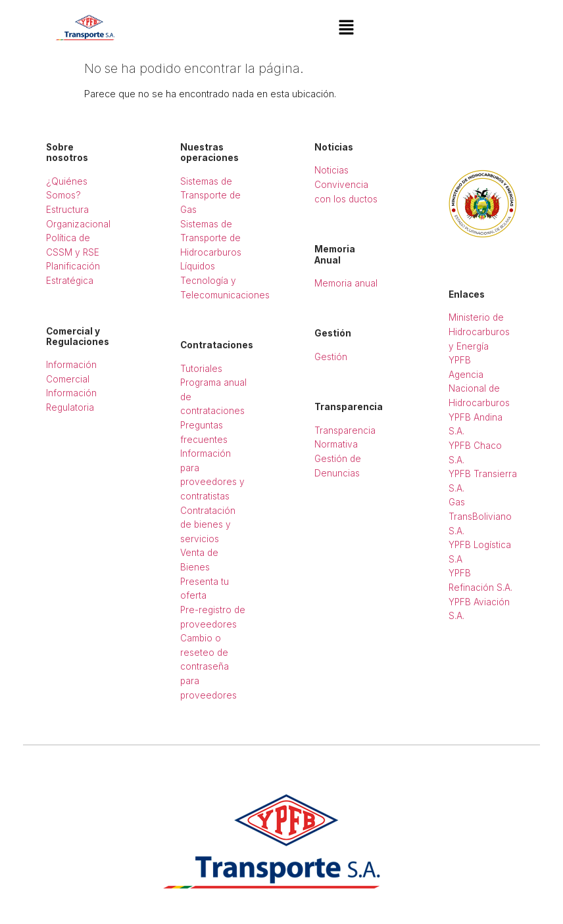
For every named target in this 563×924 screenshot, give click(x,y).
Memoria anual (346, 283)
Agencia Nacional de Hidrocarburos (479, 389)
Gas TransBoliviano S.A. (480, 516)
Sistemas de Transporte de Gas (210, 196)
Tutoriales (201, 369)
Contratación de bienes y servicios (208, 525)
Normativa (336, 444)
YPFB (460, 360)
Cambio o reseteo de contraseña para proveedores (208, 666)
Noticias (331, 170)
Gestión (331, 357)
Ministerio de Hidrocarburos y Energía (479, 332)
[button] (346, 28)
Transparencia (345, 430)
